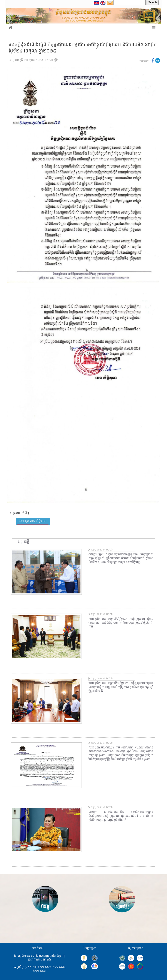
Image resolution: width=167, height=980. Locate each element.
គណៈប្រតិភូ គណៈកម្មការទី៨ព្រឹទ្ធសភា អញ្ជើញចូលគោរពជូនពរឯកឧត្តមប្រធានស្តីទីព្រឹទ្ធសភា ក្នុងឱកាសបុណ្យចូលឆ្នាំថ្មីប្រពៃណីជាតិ (121, 623)
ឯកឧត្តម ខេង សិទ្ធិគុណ (33, 521)
